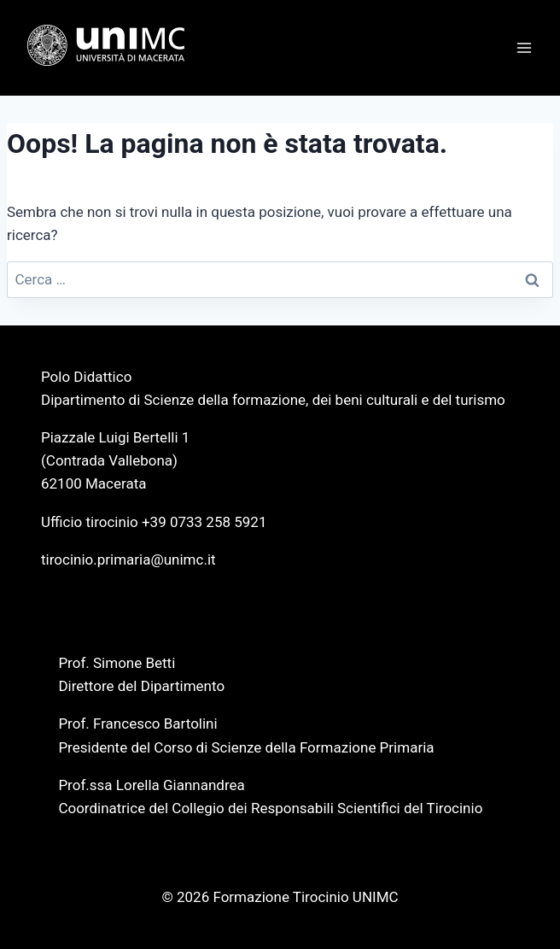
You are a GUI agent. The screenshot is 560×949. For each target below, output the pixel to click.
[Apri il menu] (524, 47)
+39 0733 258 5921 (204, 522)
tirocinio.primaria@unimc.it (128, 559)
